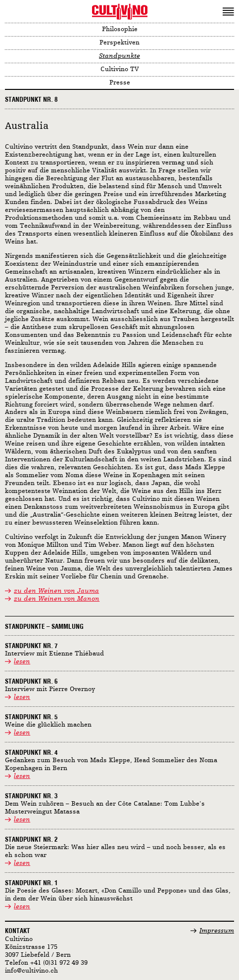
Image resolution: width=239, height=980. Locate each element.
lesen (22, 662)
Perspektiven (119, 43)
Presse (120, 83)
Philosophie (120, 29)
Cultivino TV (120, 69)
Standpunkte (119, 56)
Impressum (217, 931)
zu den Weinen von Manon (57, 599)
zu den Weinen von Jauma (56, 591)
